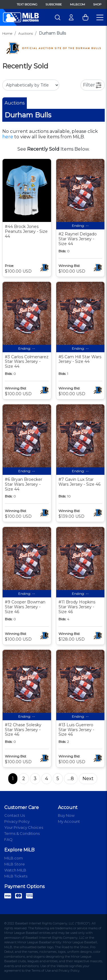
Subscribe (54, 4)
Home (7, 33)
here (8, 137)
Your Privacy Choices (24, 827)
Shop (97, 4)
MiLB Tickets (16, 876)
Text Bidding (27, 4)
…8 (71, 779)
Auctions (26, 33)
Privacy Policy (17, 821)
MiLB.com (77, 4)
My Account (69, 821)
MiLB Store (15, 864)
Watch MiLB (15, 870)
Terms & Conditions (22, 833)
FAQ (8, 839)
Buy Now (66, 815)
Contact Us (15, 815)
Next (88, 779)
